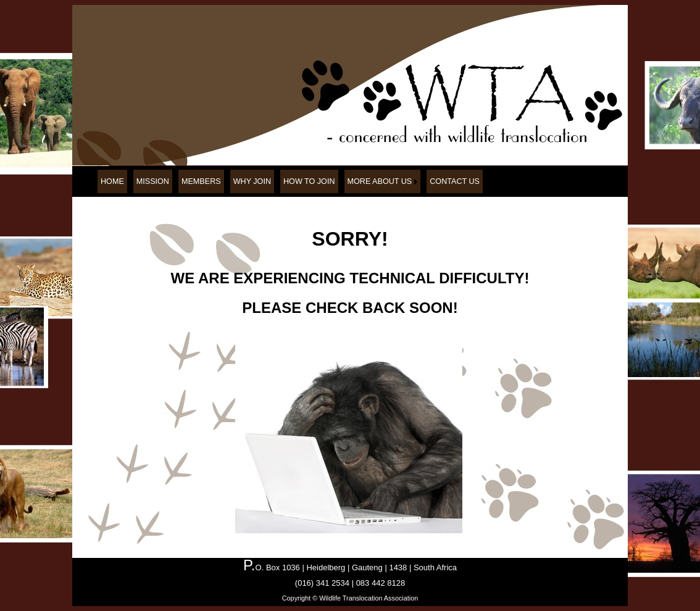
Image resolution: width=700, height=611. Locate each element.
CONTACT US (455, 181)
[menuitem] (112, 181)
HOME (112, 181)
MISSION (153, 181)
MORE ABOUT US (380, 181)
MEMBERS (201, 181)
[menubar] (290, 181)
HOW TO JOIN (309, 181)
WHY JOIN (252, 181)
